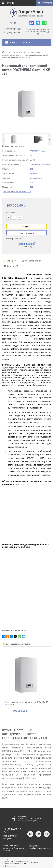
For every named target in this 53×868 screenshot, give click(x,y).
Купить (26, 227)
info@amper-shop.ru (10, 837)
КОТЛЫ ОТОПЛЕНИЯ (17, 52)
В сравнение (14, 239)
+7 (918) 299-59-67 (13, 33)
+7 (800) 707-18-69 (13, 29)
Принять (35, 862)
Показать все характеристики (17, 191)
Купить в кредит (26, 233)
